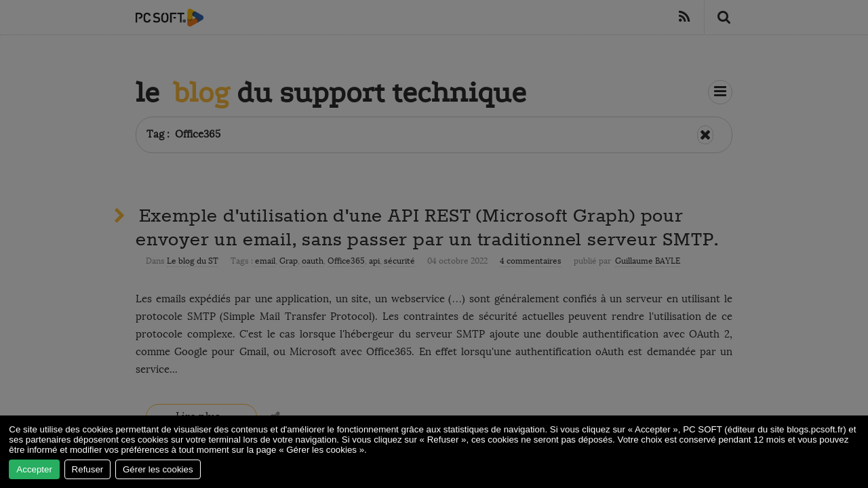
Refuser (88, 469)
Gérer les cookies (158, 469)
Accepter (34, 469)
